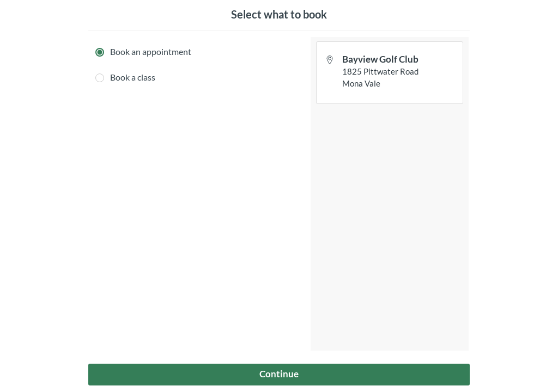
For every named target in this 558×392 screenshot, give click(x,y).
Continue (279, 374)
